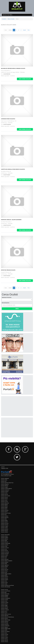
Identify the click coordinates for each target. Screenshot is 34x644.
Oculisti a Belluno (4, 539)
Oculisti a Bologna (5, 595)
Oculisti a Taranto (5, 634)
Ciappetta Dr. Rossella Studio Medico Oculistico (13, 169)
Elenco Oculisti (11, 19)
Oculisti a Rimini (4, 575)
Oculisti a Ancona (4, 589)
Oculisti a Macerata (5, 503)
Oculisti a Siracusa (5, 523)
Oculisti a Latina (4, 500)
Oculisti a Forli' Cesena (6, 496)
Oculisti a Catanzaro (5, 490)
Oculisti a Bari (4, 592)
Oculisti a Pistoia (4, 571)
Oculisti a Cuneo (4, 493)
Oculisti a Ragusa (4, 627)
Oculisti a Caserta (5, 545)
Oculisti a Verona (4, 531)
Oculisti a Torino (4, 636)
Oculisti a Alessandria (5, 535)
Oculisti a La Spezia (5, 610)
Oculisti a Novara (4, 618)
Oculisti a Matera (4, 504)
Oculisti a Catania (5, 600)
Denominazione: (6, 303)
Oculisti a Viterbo (4, 532)
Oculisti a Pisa (4, 515)
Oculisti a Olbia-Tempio (6, 620)
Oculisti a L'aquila (4, 555)
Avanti (24, 30)
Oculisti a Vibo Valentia (6, 587)
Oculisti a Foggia (4, 605)
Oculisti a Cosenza (5, 491)
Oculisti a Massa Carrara (6, 614)
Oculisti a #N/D (4, 564)
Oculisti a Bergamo (5, 484)
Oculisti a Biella (4, 540)
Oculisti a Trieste (4, 528)
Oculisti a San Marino (5, 632)
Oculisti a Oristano (5, 510)
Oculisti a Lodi (4, 558)
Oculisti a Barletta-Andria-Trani (7, 483)
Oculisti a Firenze (4, 551)
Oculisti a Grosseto (5, 553)
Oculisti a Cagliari (5, 487)
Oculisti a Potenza (5, 516)
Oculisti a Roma (4, 630)
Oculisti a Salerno (5, 577)
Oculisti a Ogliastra (5, 565)
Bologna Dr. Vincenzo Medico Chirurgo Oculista (13, 68)
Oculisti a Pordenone (5, 626)
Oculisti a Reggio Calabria (6, 574)
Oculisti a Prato (4, 572)
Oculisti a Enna (4, 549)
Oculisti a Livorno (4, 502)
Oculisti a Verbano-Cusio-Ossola (7, 585)
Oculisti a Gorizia (4, 497)
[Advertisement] (12, 406)
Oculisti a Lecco (4, 611)
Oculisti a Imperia (5, 608)
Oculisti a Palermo (5, 621)
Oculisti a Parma (4, 512)
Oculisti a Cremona (5, 548)
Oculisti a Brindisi (4, 597)
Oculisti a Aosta (4, 480)
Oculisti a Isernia (4, 499)
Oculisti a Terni (4, 581)
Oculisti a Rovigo (4, 520)
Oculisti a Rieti (4, 519)
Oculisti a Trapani (5, 526)
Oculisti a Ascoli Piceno (6, 591)
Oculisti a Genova (5, 607)
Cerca (17, 309)
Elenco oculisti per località (6, 476)
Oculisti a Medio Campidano (7, 561)
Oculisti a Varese (4, 639)
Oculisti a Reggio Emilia (6, 629)
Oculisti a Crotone (5, 603)
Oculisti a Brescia (4, 542)
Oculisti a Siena (4, 633)
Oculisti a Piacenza (5, 624)
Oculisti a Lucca (4, 613)
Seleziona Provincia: (7, 297)
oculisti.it (3, 467)
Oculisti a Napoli (4, 507)
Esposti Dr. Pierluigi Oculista (8, 270)
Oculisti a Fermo (4, 604)
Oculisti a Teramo (5, 525)
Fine (29, 30)
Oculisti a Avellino (5, 538)
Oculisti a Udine (4, 584)
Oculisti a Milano (4, 506)
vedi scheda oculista (25, 79)
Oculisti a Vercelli (4, 640)
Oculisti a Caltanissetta (6, 543)
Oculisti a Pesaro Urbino (6, 513)
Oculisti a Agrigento (5, 478)
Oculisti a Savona (4, 578)
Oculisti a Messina (5, 616)
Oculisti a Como (4, 601)
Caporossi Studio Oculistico (8, 119)
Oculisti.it (4, 19)
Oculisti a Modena (5, 562)
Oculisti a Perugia (5, 623)
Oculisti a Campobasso (6, 598)
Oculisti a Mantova (5, 559)
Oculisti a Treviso (4, 637)
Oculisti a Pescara (5, 569)
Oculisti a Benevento (5, 594)
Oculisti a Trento (4, 582)
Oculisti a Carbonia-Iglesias (6, 489)
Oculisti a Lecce (4, 556)
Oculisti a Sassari (4, 522)
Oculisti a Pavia (4, 568)
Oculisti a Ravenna (5, 517)
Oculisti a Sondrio (5, 580)
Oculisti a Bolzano (5, 486)
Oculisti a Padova (4, 567)
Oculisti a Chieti (4, 546)
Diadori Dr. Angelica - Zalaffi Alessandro (11, 220)
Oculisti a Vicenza (5, 642)
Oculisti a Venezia (5, 529)
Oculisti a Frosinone (5, 552)
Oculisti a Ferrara (4, 494)
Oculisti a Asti (4, 481)
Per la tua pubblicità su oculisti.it (7, 474)
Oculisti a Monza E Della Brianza (7, 617)
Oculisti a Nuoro (4, 509)
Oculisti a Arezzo (4, 536)
